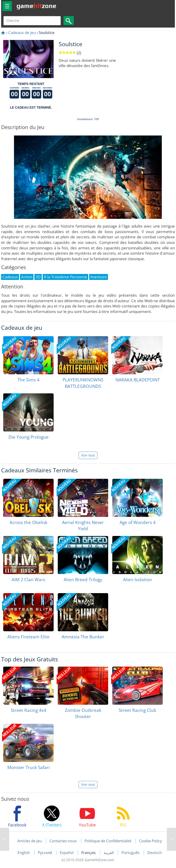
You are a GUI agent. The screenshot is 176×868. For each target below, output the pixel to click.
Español (67, 853)
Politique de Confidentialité (108, 841)
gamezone (36, 6)
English (24, 853)
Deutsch (155, 853)
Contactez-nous (63, 841)
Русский (45, 853)
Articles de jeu (30, 841)
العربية (109, 853)
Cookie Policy (150, 841)
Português (131, 853)
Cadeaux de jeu (22, 32)
